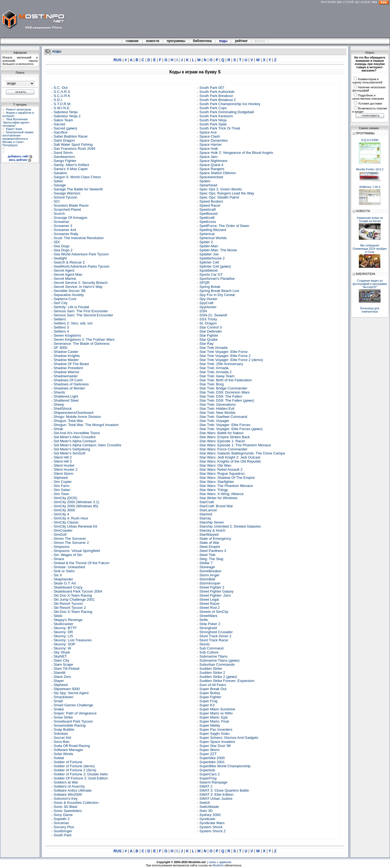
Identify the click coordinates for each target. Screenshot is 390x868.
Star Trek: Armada (214, 368)
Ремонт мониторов (19, 109)
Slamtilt (60, 673)
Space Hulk (209, 149)
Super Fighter (210, 697)
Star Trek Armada (213, 348)
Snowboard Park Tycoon (73, 721)
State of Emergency (215, 539)
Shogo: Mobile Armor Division (77, 417)
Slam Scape (63, 664)
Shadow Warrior (66, 372)
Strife (204, 620)
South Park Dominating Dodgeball (227, 112)
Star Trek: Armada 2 (215, 372)
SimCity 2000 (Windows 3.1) (76, 502)
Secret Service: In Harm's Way (78, 287)
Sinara (59, 559)
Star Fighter (209, 335)
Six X (58, 575)
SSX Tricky (208, 319)
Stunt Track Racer (214, 640)
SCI (57, 201)
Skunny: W (62, 648)
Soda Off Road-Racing (72, 746)
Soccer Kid (62, 738)
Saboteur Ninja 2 (67, 116)
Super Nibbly (210, 725)
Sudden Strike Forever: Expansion (227, 681)
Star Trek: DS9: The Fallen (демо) (227, 400)
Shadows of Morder (69, 388)
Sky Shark (62, 652)
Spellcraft (207, 218)
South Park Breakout (216, 96)
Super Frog (208, 701)
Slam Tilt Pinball (66, 669)
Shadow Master (66, 360)
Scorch (59, 214)
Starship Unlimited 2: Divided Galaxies (230, 526)
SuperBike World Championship (225, 766)
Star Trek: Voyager (214, 421)
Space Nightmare (213, 161)
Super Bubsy (210, 693)
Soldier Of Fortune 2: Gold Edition (81, 778)
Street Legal (209, 599)
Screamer (61, 222)
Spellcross (208, 222)
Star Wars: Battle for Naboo (221, 433)
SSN (203, 311)
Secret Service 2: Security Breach (81, 283)
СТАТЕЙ (348, 2)
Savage (60, 185)
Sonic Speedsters (68, 811)
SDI (57, 242)
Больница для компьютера (370, 310)
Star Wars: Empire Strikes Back (225, 437)
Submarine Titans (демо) (219, 660)
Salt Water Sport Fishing (73, 144)
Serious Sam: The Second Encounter (83, 315)
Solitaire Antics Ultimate (73, 790)
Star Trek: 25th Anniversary (221, 364)
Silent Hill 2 (63, 457)
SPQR (204, 283)
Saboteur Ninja (66, 112)
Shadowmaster (66, 376)
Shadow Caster (66, 352)
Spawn (205, 181)
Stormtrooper (210, 583)
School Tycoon (65, 197)
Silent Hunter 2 (66, 469)
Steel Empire (210, 547)
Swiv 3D (206, 811)
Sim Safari (62, 490)
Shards (59, 392)
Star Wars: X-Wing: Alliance (221, 494)
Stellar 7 (206, 563)
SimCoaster (63, 530)
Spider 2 (206, 242)
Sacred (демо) (65, 128)
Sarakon (60, 173)
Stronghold (208, 628)
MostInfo (218, 865)
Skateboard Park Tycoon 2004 (78, 591)
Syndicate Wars (212, 823)
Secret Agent (64, 270)
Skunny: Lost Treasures (73, 640)
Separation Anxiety (69, 295)
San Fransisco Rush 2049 (74, 149)
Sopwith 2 (62, 819)
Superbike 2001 (212, 762)
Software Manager (68, 750)
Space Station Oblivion (218, 173)
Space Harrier (210, 144)
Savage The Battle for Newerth (78, 189)
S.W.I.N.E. (62, 108)
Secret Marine (65, 279)
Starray (205, 518)
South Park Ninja (213, 120)
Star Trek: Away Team (217, 376)
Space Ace (208, 132)
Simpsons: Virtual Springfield (77, 551)
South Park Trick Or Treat (220, 128)
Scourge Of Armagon (70, 218)
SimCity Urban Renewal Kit (75, 526)
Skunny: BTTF (65, 628)
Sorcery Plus (64, 827)
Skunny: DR (63, 632)
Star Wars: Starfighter (217, 482)
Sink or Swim (64, 571)
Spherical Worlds (213, 238)
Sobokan (61, 734)
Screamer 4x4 (65, 230)
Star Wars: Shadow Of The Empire (227, 478)
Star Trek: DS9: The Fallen (221, 396)
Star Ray (206, 344)
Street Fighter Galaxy (216, 591)
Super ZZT (208, 754)
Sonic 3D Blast (65, 807)
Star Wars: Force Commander (223, 449)
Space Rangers (212, 169)
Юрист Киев (14, 129)
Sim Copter (63, 482)
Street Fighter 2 (212, 587)
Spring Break (210, 287)
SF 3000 (60, 348)
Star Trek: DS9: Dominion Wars (224, 392)
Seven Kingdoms (67, 335)
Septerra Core (65, 299)
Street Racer (209, 604)
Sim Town (61, 494)
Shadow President (68, 368)
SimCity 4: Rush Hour (71, 518)
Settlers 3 (61, 327)
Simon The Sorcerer (70, 539)
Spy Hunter (208, 299)
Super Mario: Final (214, 721)
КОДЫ (57, 51)
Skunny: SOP (64, 644)
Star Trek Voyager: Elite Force (223, 352)
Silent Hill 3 (63, 461)
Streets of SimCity (214, 612)
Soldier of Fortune (68, 762)
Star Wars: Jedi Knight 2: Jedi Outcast (230, 457)
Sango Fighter (65, 161)
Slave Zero (62, 677)
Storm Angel (209, 575)
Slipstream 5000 (67, 689)
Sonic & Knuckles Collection (76, 803)
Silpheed (61, 478)
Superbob (207, 770)
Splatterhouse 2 (212, 258)
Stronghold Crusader (216, 632)
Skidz (58, 616)
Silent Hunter (64, 465)
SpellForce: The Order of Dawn (224, 226)
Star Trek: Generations (217, 404)
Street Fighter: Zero (215, 595)
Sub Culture (209, 652)
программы (176, 41)
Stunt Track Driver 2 (215, 636)
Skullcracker (64, 624)
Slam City (61, 660)
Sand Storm (63, 153)
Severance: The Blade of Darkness (82, 344)
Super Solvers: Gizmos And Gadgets (229, 738)
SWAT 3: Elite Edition (216, 794)
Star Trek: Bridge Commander (223, 388)
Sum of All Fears (213, 685)
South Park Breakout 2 (217, 100)
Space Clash (210, 136)
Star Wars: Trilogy (214, 490)
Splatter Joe (209, 254)
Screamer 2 (63, 226)
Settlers (60, 319)
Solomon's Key (66, 799)
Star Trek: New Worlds (217, 413)
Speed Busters (211, 201)
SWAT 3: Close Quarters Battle (224, 790)
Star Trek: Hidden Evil (217, 409)
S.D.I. (58, 100)
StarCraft (207, 502)
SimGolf (60, 534)
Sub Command (211, 648)
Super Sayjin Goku (214, 734)
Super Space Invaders (217, 742)
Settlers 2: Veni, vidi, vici (73, 323)
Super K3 (207, 705)
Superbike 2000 (212, 758)
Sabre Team (63, 120)
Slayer (59, 681)
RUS (118, 60)
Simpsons (62, 547)
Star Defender (211, 331)
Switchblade (209, 807)
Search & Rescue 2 (69, 262)
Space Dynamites (213, 140)
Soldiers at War (66, 782)
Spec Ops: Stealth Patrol (219, 197)
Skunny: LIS (63, 636)
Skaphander (63, 579)
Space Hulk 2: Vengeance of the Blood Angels (236, 153)
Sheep (59, 404)
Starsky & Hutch (212, 530)
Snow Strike (63, 717)
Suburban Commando (217, 664)
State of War (209, 543)
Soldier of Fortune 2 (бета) (75, 770)
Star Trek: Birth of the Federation (225, 380)
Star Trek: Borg (212, 384)
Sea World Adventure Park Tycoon (81, 254)
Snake (59, 709)
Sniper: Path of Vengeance (75, 713)
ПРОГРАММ (328, 2)
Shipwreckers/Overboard (74, 413)
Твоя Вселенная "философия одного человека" (16, 122)
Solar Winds (63, 754)
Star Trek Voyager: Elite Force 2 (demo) (231, 360)
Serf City (61, 303)
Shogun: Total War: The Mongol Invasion (86, 425)
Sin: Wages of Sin (68, 555)
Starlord (206, 514)
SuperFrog (208, 778)
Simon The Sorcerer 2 (71, 543)
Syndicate (207, 819)
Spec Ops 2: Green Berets (220, 189)
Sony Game (63, 815)
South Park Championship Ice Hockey (230, 104)
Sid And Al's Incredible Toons (77, 433)
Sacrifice (61, 132)
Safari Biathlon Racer (71, 136)
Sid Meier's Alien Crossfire (75, 437)
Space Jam (208, 157)
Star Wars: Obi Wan (215, 465)
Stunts (204, 644)
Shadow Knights (67, 356)
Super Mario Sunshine (217, 709)
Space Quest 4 (211, 165)
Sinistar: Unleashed (69, 567)
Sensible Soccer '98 (69, 291)
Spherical (207, 234)
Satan (58, 181)
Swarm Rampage (213, 782)
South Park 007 (212, 88)
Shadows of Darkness (71, 384)
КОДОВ (365, 2)
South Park (63, 835)
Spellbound (208, 214)
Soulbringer (63, 831)
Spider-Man (209, 246)
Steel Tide (207, 555)
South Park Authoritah (217, 92)
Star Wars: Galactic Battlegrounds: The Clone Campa (242, 453)
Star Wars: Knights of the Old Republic (230, 461)
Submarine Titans (213, 656)
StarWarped (209, 534)
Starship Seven (212, 522)
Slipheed (61, 685)
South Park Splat (213, 124)
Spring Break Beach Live (219, 291)
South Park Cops (213, 108)
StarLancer (208, 510)
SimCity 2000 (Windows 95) (76, 506)
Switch (205, 803)
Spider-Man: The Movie (218, 250)
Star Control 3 (210, 327)
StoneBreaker (210, 571)
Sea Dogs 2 (63, 250)
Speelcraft (207, 209)
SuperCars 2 (209, 774)
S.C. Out (61, 88)
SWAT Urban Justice (216, 799)
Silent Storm (64, 474)
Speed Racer (210, 205)
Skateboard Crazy (68, 587)
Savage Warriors (67, 193)
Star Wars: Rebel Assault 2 (221, 469)
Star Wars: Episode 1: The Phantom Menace (235, 445)
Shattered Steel (66, 400)
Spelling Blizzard (213, 230)
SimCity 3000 (64, 510)
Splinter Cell (209, 262)
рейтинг (242, 41)
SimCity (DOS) (65, 498)
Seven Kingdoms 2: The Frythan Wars (84, 339)
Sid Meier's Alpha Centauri (75, 441)
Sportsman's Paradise (217, 279)
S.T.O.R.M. (62, 104)
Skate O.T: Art (65, 583)
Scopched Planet (67, 209)
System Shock (211, 827)
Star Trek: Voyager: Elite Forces (225, 425)
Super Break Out (213, 689)
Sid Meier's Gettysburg (72, 449)
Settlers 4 (61, 331)
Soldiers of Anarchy (69, 786)
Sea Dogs (62, 246)
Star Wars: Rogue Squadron (222, 474)
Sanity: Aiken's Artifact (71, 165)
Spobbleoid (208, 270)
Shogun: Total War (68, 421)
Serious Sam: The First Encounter (81, 311)
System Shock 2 (212, 831)
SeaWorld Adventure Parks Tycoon (82, 266)
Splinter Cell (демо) (215, 266)
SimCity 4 (61, 514)
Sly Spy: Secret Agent (71, 693)
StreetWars (208, 616)
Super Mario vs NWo (216, 713)
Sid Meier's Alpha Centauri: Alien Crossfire (87, 445)
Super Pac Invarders (216, 729)
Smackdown (64, 697)
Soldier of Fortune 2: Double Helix (81, 774)
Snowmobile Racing (70, 725)
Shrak (58, 429)
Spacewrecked (211, 177)
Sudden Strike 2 (212, 673)
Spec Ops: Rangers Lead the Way (227, 193)
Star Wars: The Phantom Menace (226, 486)
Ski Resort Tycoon (68, 604)
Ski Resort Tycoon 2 (70, 608)
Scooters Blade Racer (71, 205)
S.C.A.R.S (62, 92)
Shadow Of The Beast (71, 364)
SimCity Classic (66, 522)
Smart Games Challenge (73, 705)
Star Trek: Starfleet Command (223, 417)
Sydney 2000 (210, 815)
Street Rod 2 (209, 608)
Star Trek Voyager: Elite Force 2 (225, 356)
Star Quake (208, 339)
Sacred (59, 124)
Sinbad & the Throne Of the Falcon (82, 563)
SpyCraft (206, 303)
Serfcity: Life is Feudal (71, 307)
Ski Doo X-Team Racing (73, 595)
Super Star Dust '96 (215, 746)
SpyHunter (208, 307)
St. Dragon (208, 323)
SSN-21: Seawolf (213, 315)
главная (132, 41)
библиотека (202, 41)
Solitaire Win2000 (68, 794)
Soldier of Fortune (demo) (74, 766)
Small (58, 701)
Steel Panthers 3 (213, 551)
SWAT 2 (206, 786)
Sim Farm (61, 486)
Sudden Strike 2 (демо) (218, 677)
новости (153, 41)
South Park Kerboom (216, 116)
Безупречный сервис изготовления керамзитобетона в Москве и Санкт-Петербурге (18, 139)
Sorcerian (61, 823)
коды (223, 41)
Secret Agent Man (68, 274)
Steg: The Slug (211, 559)
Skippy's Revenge (68, 620)
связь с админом (220, 862)
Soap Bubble (64, 729)
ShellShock (63, 409)
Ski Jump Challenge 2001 (74, 599)
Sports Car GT (211, 274)
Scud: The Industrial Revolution (79, 238)
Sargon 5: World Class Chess (77, 177)
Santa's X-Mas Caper (71, 169)
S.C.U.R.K (62, 96)
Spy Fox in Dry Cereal (217, 295)
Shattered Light (66, 396)
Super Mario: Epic (214, 717)
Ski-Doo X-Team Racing (73, 612)
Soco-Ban (62, 742)
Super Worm (209, 750)
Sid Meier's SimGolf (69, 453)
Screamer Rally (66, 234)
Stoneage (207, 567)
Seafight (60, 258)
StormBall (207, 579)
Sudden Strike (211, 669)
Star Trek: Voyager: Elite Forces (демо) (231, 429)
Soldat (59, 758)
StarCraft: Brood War (216, 506)
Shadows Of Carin (68, 380)
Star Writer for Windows (218, 498)
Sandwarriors (64, 157)
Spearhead (208, 185)
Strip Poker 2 (210, 624)
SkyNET (60, 656)
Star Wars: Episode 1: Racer (222, 441)
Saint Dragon (64, 140)
